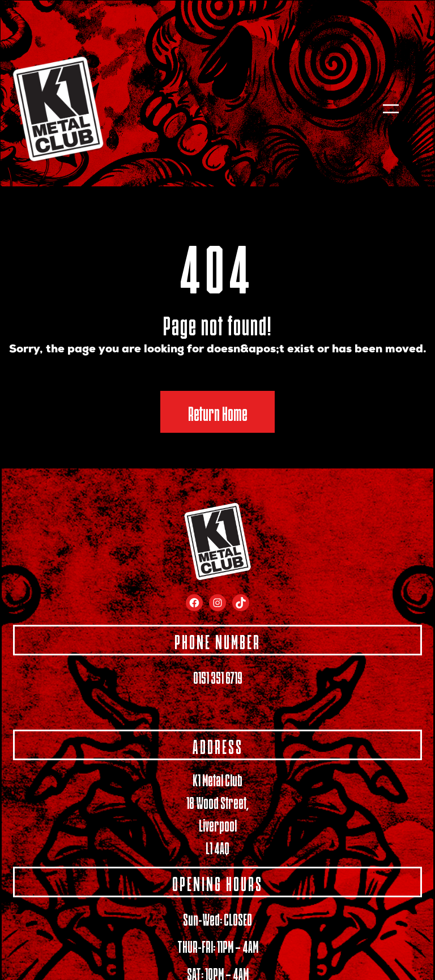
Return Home (218, 412)
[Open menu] (391, 109)
